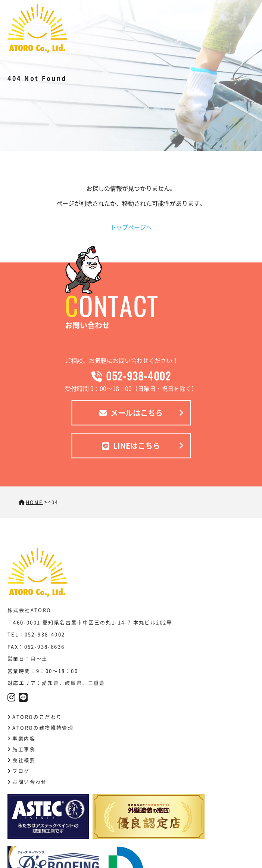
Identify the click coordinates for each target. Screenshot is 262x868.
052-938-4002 (131, 375)
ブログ (21, 771)
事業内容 (24, 738)
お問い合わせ (29, 782)
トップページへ (131, 227)
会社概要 (24, 760)
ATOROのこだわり (37, 717)
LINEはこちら (131, 445)
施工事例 (24, 749)
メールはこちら (131, 412)
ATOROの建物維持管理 (43, 727)
